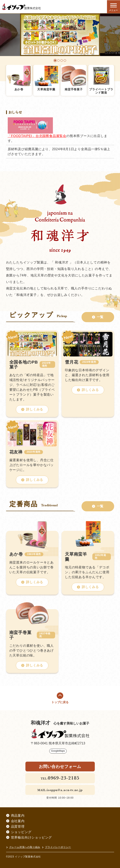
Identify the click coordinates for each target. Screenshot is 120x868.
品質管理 (15, 826)
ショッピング (19, 832)
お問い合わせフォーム (60, 767)
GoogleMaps (58, 751)
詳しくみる (32, 409)
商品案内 (15, 816)
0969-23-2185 (64, 778)
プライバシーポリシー (56, 847)
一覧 (98, 317)
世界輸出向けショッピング (29, 837)
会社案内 (15, 821)
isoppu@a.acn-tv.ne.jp (65, 790)
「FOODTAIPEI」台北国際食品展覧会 (37, 136)
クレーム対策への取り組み (23, 847)
